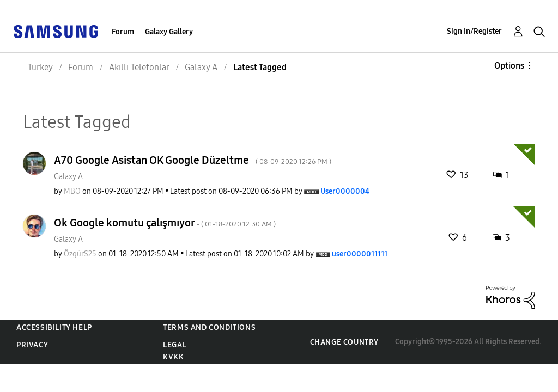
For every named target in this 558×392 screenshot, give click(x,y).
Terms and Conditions (209, 327)
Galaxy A (68, 177)
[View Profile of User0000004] (345, 191)
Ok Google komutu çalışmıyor (165, 223)
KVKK (173, 357)
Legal (175, 345)
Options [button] (509, 66)
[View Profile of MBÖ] (72, 191)
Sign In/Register (474, 31)
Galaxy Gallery (169, 32)
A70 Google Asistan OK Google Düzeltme (193, 160)
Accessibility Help (54, 327)
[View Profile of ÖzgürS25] (80, 254)
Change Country (344, 342)
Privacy (32, 345)
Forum (123, 32)
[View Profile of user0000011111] (360, 254)
